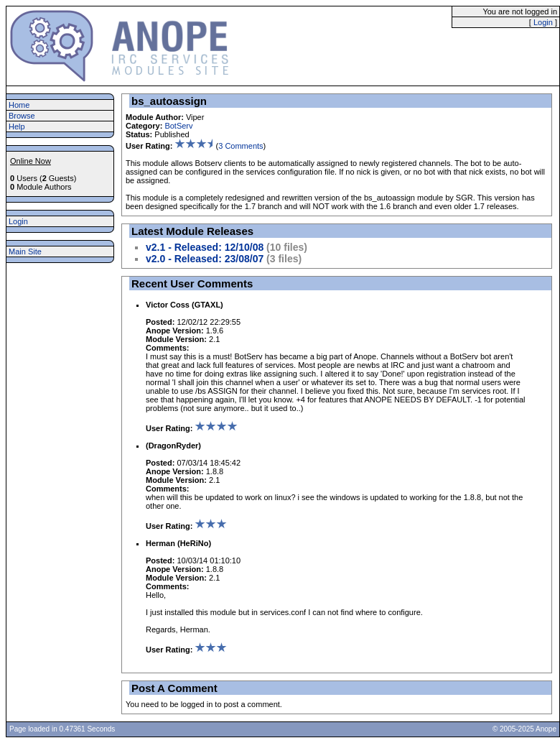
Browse (22, 116)
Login (543, 22)
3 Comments (241, 146)
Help (17, 126)
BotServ (178, 126)
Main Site (25, 251)
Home (19, 105)
